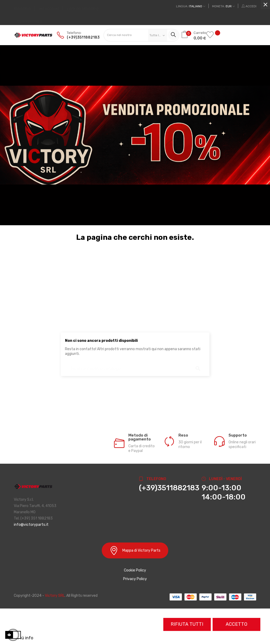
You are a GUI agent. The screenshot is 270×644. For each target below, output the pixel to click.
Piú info (25, 638)
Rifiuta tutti (187, 624)
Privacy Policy (135, 579)
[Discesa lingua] (191, 6)
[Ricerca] (135, 366)
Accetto (236, 624)
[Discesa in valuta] (223, 6)
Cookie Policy (135, 570)
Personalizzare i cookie (56, 638)
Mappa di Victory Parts (135, 550)
